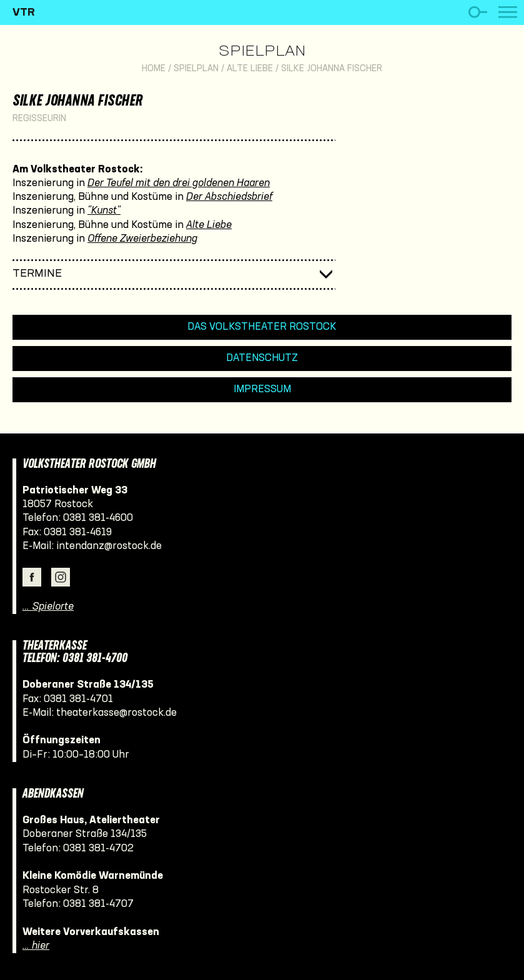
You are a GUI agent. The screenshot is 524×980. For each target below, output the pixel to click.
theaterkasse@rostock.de (116, 713)
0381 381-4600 (98, 518)
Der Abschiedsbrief (229, 197)
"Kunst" (104, 211)
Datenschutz (262, 358)
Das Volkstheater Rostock (262, 327)
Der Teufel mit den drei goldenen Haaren (179, 183)
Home (154, 69)
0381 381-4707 (98, 904)
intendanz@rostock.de (109, 546)
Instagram (61, 577)
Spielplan (262, 52)
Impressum (262, 389)
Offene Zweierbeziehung (142, 239)
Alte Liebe (250, 69)
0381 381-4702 (98, 849)
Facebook (32, 577)
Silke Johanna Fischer (332, 69)
